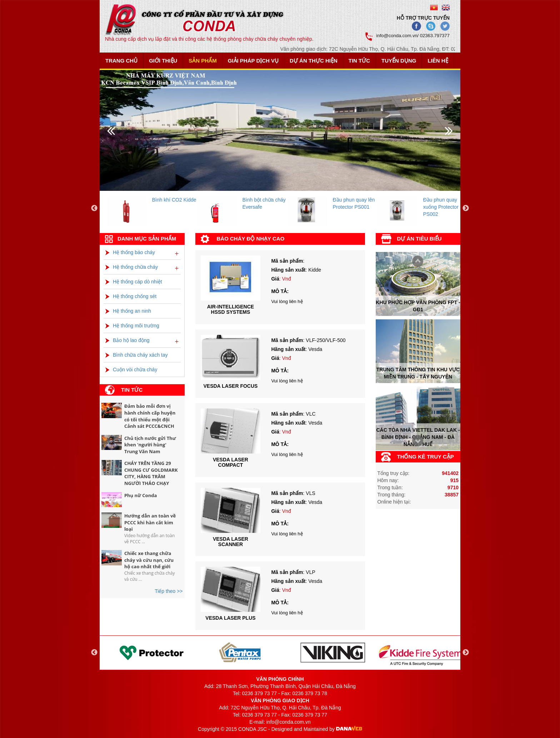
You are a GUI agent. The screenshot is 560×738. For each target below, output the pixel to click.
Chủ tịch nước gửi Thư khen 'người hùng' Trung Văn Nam (150, 445)
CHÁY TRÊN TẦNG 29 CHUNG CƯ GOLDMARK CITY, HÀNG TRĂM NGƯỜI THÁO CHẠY (151, 473)
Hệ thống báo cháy (130, 252)
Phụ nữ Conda (141, 495)
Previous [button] (94, 208)
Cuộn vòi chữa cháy (131, 370)
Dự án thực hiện (314, 61)
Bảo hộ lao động (127, 340)
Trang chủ (121, 61)
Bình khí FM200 (101, 200)
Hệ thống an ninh (128, 311)
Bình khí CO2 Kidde (196, 200)
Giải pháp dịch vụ (253, 61)
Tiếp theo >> (169, 591)
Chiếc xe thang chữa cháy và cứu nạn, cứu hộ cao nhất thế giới (149, 560)
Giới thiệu (163, 61)
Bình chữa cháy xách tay (137, 355)
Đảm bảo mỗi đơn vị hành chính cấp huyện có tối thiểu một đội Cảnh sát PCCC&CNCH (150, 416)
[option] (173, 209)
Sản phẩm (202, 61)
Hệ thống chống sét (131, 296)
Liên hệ (438, 61)
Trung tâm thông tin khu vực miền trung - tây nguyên (418, 373)
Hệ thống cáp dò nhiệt (134, 282)
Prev (416, 442)
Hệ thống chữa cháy (132, 267)
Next (416, 262)
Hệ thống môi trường (132, 326)
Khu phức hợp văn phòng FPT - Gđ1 (418, 306)
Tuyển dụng (399, 61)
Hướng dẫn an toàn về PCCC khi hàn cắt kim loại (150, 522)
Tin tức (359, 61)
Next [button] (466, 208)
